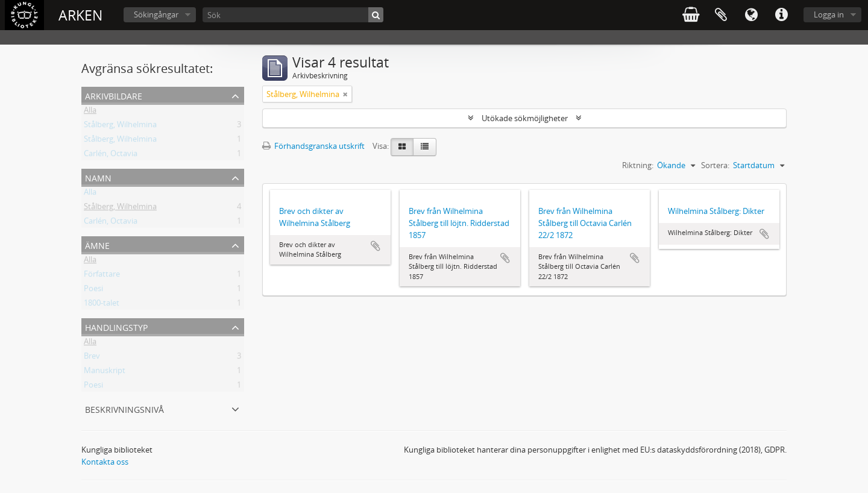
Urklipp (721, 15)
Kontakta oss (105, 462)
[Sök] (293, 15)
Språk (751, 15)
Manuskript (105, 372)
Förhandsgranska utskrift (313, 146)
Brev (92, 358)
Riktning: (638, 165)
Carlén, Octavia (111, 155)
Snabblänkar (781, 15)
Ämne (97, 244)
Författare (102, 276)
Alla (90, 112)
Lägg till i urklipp (376, 246)
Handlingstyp (116, 326)
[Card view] (402, 147)
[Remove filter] (345, 94)
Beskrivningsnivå (124, 408)
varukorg (691, 15)
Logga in (829, 14)
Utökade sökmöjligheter (525, 118)
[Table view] (425, 147)
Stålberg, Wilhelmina (120, 127)
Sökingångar (156, 14)
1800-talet (102, 305)
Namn (98, 177)
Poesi (93, 290)
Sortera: (715, 165)
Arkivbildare (114, 95)
